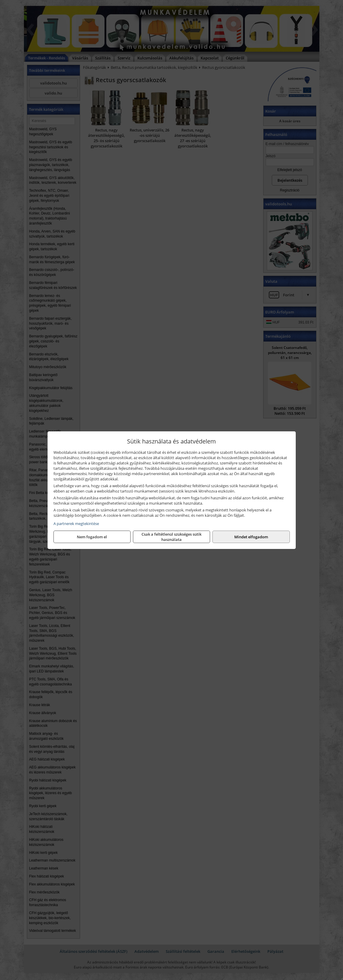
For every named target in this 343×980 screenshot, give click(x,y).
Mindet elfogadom (251, 537)
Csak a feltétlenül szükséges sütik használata (171, 537)
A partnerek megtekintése (76, 524)
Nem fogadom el (92, 537)
